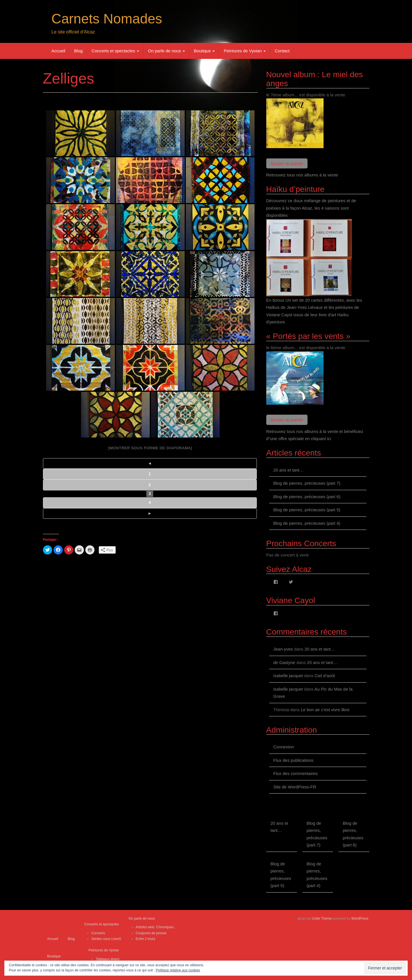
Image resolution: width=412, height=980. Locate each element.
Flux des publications (293, 760)
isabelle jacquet (288, 676)
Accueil (58, 51)
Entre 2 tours (146, 939)
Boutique (204, 51)
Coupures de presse (151, 933)
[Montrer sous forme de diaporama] (150, 448)
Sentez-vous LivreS (106, 939)
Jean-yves (283, 649)
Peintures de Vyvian (245, 51)
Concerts (98, 933)
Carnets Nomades (107, 19)
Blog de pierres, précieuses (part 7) (307, 483)
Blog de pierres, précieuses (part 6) (307, 497)
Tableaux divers (108, 959)
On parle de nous (166, 51)
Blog (78, 51)
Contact (282, 51)
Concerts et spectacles (115, 51)
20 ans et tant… (289, 470)
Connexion (284, 747)
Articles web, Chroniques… (156, 927)
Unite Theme (322, 919)
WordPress (360, 919)
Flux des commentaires (296, 773)
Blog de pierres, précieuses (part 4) (307, 523)
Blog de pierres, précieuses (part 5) (307, 510)
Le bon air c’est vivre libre (325, 710)
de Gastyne (284, 662)
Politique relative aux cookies (178, 970)
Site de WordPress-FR (295, 787)
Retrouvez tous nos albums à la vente (302, 175)
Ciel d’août (325, 676)
